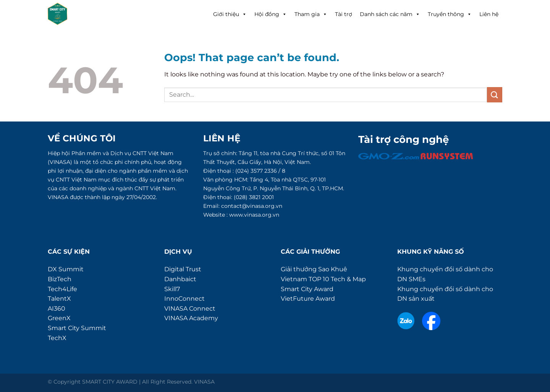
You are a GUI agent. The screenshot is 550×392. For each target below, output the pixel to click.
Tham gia (311, 14)
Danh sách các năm (390, 14)
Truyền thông (450, 14)
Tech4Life (62, 289)
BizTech (60, 279)
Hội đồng (271, 14)
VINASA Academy (191, 318)
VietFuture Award (308, 299)
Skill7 (172, 289)
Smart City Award (307, 289)
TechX (57, 338)
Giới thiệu (230, 14)
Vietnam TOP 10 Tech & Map (323, 279)
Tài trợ (344, 14)
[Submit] (495, 95)
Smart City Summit (77, 328)
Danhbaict (180, 279)
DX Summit (66, 269)
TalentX (59, 299)
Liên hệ (489, 14)
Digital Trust (183, 269)
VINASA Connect (190, 309)
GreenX (59, 318)
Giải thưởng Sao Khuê (314, 269)
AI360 (57, 309)
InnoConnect (184, 299)
